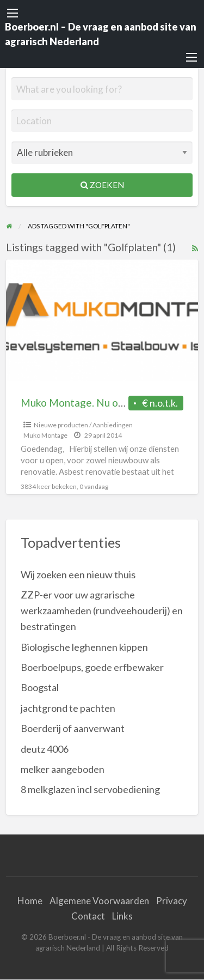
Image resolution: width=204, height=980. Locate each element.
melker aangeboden (63, 769)
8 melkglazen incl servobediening (90, 789)
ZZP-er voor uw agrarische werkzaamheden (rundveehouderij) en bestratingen (102, 610)
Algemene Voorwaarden (99, 901)
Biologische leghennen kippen (84, 647)
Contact (88, 916)
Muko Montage (45, 435)
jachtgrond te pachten (68, 708)
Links (122, 916)
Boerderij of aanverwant (73, 728)
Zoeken (102, 185)
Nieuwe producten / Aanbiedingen (83, 425)
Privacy (172, 901)
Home (30, 901)
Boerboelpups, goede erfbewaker (92, 667)
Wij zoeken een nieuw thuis (78, 574)
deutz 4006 (45, 749)
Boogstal (40, 687)
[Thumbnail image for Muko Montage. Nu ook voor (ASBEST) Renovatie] (102, 320)
